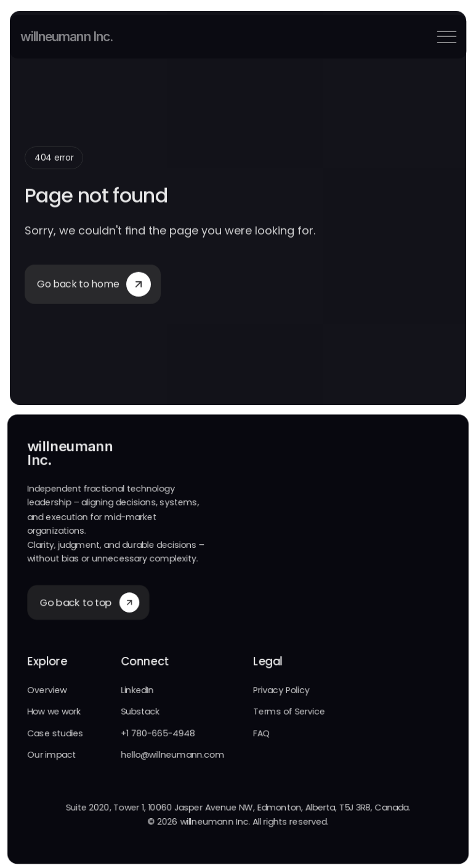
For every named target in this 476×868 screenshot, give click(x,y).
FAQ (262, 735)
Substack (140, 713)
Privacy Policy (281, 692)
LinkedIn (137, 692)
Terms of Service (289, 713)
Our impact (50, 757)
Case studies (54, 735)
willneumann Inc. (66, 37)
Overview (46, 692)
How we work (53, 713)
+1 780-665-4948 (158, 735)
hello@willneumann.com (172, 757)
